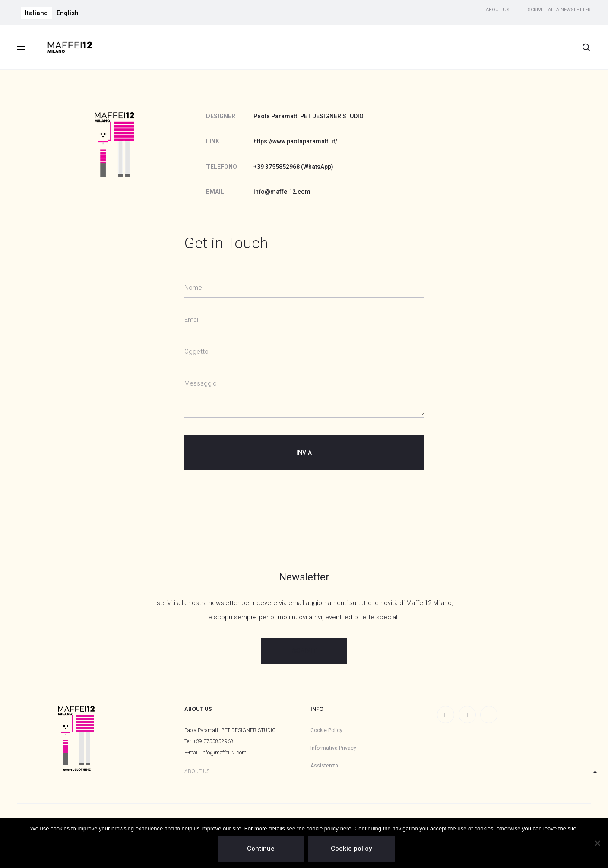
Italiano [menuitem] (36, 13)
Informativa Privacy (333, 748)
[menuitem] (36, 13)
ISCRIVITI (304, 651)
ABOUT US (197, 771)
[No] (597, 843)
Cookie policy (352, 849)
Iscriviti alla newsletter (559, 10)
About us (498, 10)
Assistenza (324, 766)
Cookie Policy (326, 730)
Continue (261, 849)
